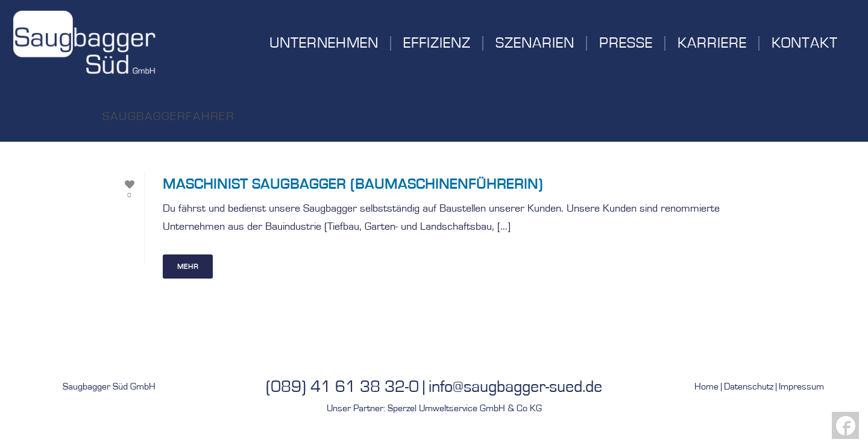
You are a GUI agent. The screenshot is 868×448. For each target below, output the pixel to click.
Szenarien (535, 43)
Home (706, 386)
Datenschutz (749, 386)
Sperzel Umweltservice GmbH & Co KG (465, 408)
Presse (626, 43)
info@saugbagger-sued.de (515, 387)
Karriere (712, 43)
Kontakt (805, 43)
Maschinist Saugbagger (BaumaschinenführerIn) (353, 185)
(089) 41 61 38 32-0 (342, 387)
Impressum (801, 386)
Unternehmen (324, 43)
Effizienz (437, 43)
